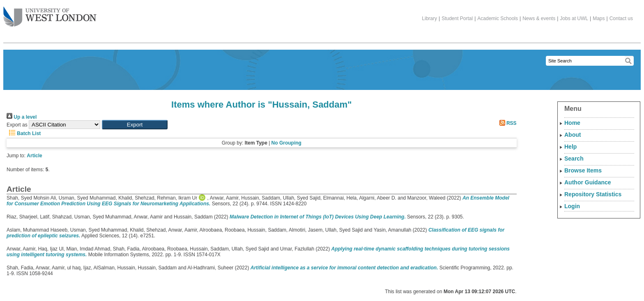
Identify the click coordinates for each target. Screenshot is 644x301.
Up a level (22, 117)
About (573, 135)
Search (574, 159)
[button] (135, 125)
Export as (17, 125)
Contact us (621, 18)
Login (572, 206)
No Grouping (286, 143)
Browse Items (583, 170)
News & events (539, 18)
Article (34, 156)
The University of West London (50, 14)
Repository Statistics (593, 194)
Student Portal (457, 18)
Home (572, 123)
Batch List (24, 133)
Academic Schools (498, 18)
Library (429, 18)
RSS (507, 123)
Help (570, 147)
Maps (599, 18)
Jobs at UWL (574, 18)
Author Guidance (588, 182)
